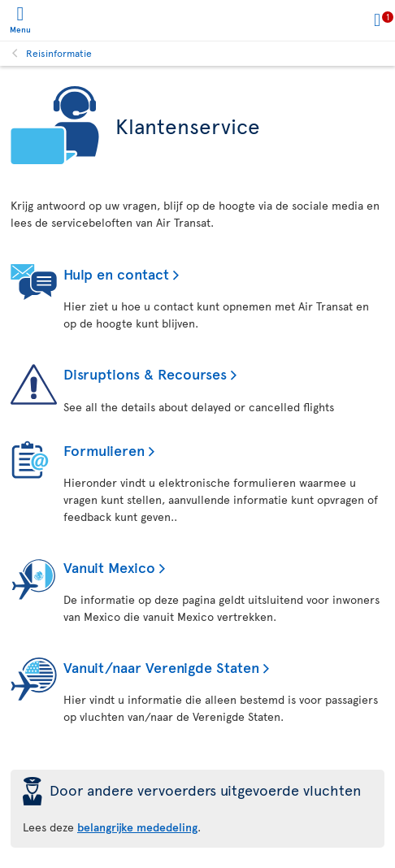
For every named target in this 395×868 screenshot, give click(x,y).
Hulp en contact (116, 273)
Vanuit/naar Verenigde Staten (161, 667)
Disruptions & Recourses (145, 373)
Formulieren (104, 450)
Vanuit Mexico (109, 567)
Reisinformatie (59, 53)
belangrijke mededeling (137, 827)
